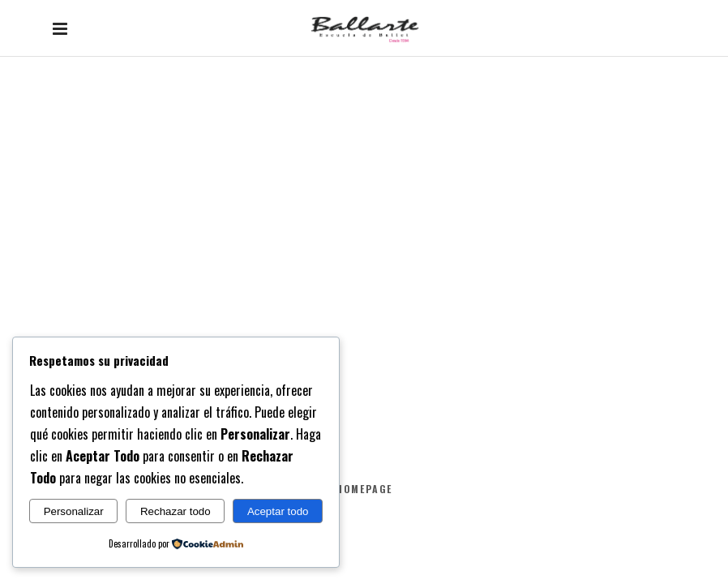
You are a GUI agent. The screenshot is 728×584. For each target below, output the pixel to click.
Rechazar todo (176, 511)
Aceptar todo (278, 511)
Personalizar (74, 511)
